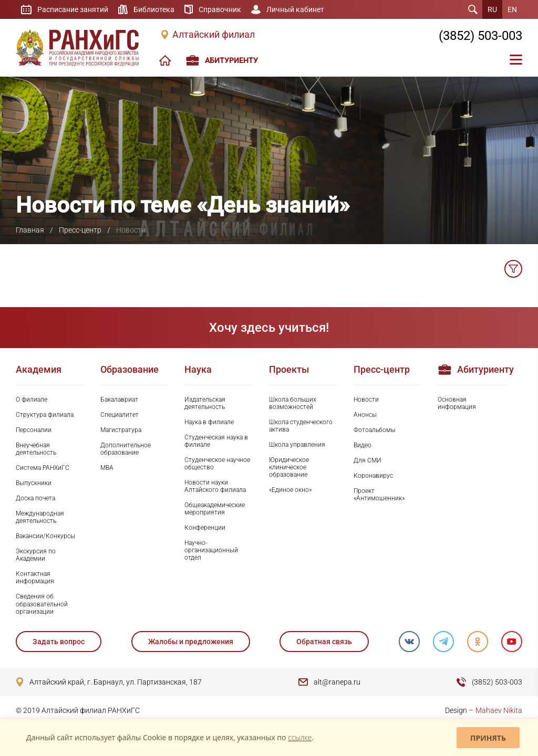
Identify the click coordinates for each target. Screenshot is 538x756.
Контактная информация (35, 577)
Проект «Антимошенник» (379, 495)
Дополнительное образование (126, 449)
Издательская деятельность (205, 403)
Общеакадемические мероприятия (215, 509)
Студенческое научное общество (217, 464)
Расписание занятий (73, 9)
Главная (30, 230)
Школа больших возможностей (293, 403)
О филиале (32, 400)
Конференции (205, 528)
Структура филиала (45, 415)
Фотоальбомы (375, 430)
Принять (488, 738)
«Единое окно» (290, 490)
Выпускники (34, 483)
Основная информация (457, 403)
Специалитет (120, 415)
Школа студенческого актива (301, 426)
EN (512, 9)
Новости (366, 400)
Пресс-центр (80, 230)
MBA (107, 468)
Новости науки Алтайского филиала (215, 486)
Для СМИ (368, 460)
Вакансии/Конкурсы (45, 536)
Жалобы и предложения (191, 642)
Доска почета (35, 498)
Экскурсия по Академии (36, 555)
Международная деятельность (40, 517)
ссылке (300, 737)
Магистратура (121, 430)
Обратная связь (324, 642)
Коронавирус (373, 476)
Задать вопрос (59, 642)
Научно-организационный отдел (211, 550)
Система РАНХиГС (43, 468)
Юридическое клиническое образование (289, 467)
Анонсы (365, 415)
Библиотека (154, 9)
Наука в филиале (209, 422)
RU (492, 9)
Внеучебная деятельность (36, 449)
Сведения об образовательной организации (42, 604)
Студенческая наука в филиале (216, 441)
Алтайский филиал (214, 35)
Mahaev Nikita (499, 710)
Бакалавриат (119, 400)
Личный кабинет (295, 9)
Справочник (220, 9)
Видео (363, 445)
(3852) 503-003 (480, 36)
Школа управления (297, 445)
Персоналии (34, 430)
